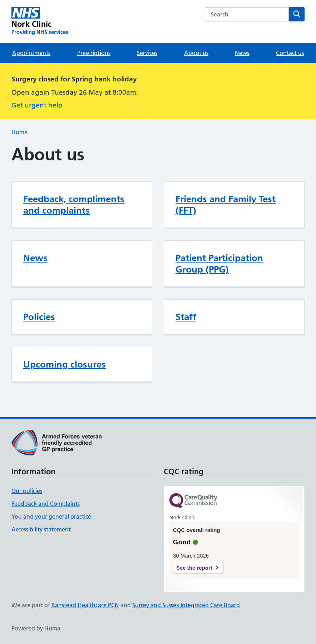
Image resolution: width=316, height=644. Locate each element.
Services (147, 53)
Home (19, 132)
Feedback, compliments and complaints (74, 205)
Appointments (31, 53)
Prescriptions (94, 53)
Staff (186, 317)
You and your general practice (51, 516)
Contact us (290, 53)
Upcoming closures (65, 364)
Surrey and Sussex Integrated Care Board (186, 605)
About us (196, 53)
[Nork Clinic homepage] (40, 21)
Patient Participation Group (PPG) (219, 264)
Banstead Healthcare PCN (85, 605)
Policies (39, 317)
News (242, 53)
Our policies (27, 491)
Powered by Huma (36, 628)
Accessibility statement (41, 529)
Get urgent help (37, 105)
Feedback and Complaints (46, 504)
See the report (194, 568)
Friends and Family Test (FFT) (226, 205)
